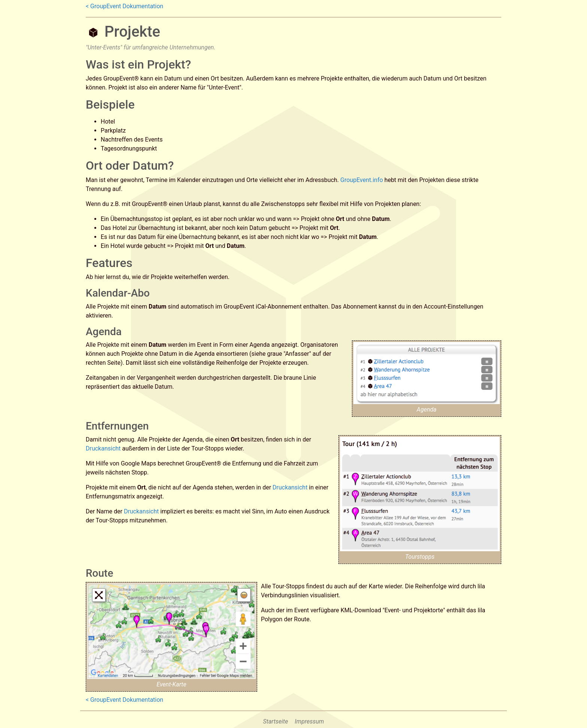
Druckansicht (103, 448)
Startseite (276, 721)
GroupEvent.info (362, 180)
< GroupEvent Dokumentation (124, 6)
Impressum (309, 721)
